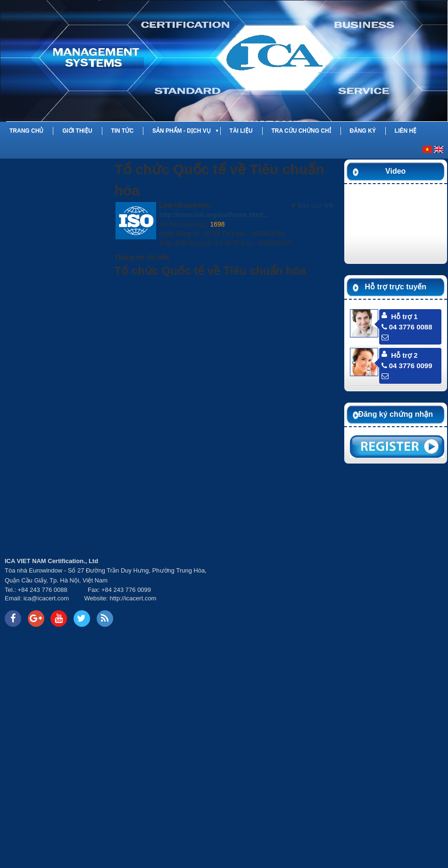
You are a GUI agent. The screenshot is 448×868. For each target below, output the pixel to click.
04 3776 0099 (407, 366)
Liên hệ (406, 131)
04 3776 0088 (407, 327)
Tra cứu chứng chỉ (301, 131)
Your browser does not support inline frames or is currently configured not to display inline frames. (336, 592)
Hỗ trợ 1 (404, 316)
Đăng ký (363, 131)
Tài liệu (241, 131)
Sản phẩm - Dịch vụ (182, 131)
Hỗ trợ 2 (404, 355)
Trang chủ (26, 131)
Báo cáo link (315, 205)
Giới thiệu (77, 131)
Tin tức (122, 131)
